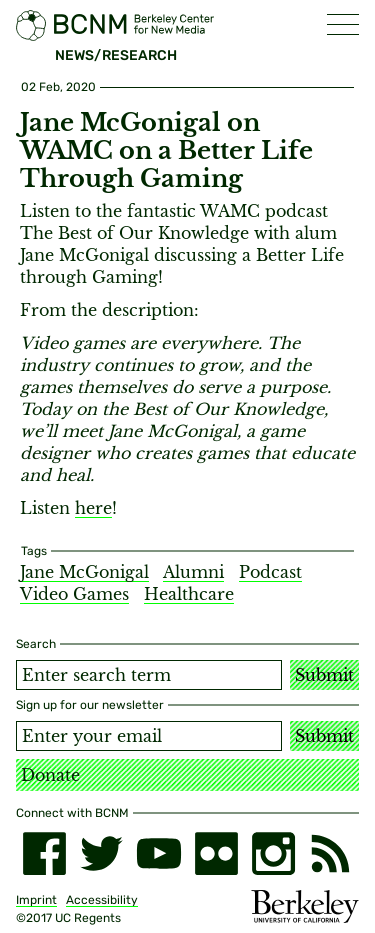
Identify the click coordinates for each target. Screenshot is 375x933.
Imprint (36, 900)
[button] (343, 24)
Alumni (193, 572)
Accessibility (102, 900)
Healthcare (189, 594)
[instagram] (273, 853)
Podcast (270, 572)
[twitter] (101, 853)
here (93, 508)
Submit (324, 675)
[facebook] (44, 853)
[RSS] (330, 853)
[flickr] (216, 853)
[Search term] (149, 675)
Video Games (74, 594)
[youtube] (158, 853)
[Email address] (149, 736)
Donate (50, 775)
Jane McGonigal (84, 572)
